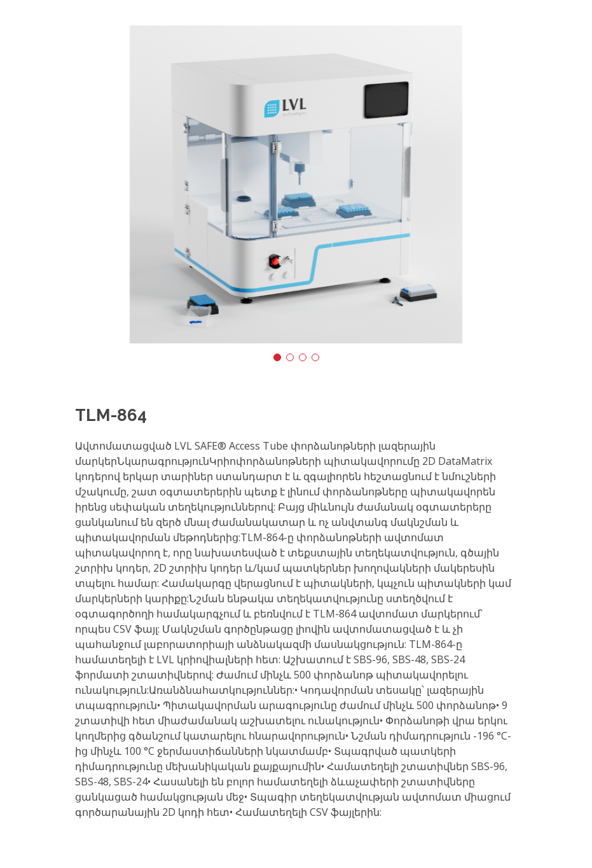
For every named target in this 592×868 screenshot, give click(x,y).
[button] (277, 357)
